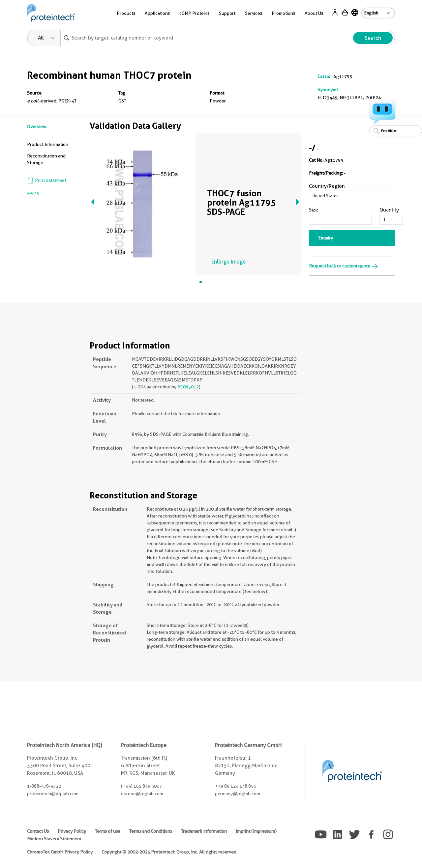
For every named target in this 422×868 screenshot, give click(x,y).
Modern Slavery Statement (54, 839)
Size (314, 210)
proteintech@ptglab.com (53, 794)
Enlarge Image (228, 262)
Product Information (48, 144)
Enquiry (326, 238)
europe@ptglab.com (142, 794)
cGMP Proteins (194, 13)
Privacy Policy (72, 831)
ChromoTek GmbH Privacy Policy (60, 852)
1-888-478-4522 (44, 786)
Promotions (283, 13)
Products (126, 13)
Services (254, 13)
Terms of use (108, 831)
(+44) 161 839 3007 (141, 786)
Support (227, 13)
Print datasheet (47, 180)
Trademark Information (204, 831)
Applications (157, 13)
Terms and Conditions (151, 831)
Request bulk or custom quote (344, 266)
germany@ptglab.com (238, 794)
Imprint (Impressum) (256, 831)
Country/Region (327, 186)
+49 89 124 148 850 (236, 786)
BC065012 (188, 387)
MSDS (33, 194)
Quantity (389, 210)
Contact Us (38, 831)
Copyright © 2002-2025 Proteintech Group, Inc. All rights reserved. (169, 852)
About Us (314, 13)
